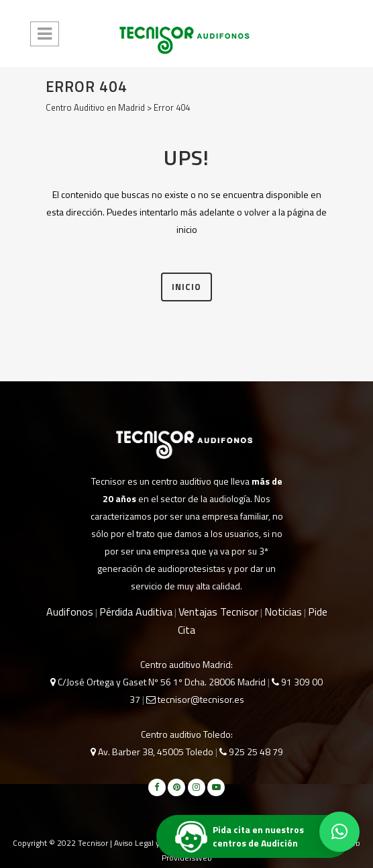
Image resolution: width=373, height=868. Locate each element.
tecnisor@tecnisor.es (195, 699)
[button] (339, 832)
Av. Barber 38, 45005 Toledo (152, 752)
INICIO (186, 287)
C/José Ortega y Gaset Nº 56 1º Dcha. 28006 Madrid (158, 682)
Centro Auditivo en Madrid (95, 107)
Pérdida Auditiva (136, 612)
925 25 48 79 (251, 752)
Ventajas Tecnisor (218, 612)
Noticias (283, 612)
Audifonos (70, 612)
